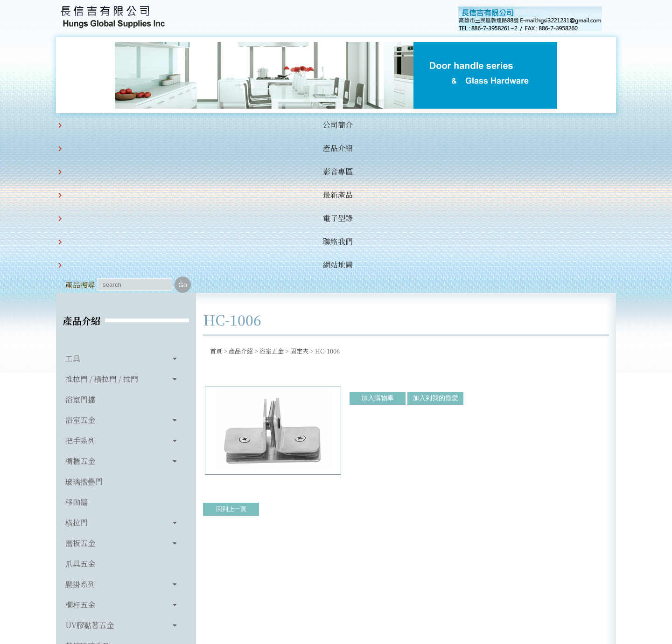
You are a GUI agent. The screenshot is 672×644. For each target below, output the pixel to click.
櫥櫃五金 (80, 305)
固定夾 (299, 195)
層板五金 (80, 387)
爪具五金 (80, 407)
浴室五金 (80, 264)
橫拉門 (77, 366)
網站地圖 (409, 125)
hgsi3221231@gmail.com (401, 594)
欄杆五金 (80, 448)
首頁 (216, 195)
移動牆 (77, 346)
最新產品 (266, 125)
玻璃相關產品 (88, 510)
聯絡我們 (361, 125)
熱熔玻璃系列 (88, 489)
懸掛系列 (80, 428)
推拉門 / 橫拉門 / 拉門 (102, 223)
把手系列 (80, 284)
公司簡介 (123, 125)
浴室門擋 (80, 243)
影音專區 (218, 125)
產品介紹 (171, 125)
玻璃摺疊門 (84, 325)
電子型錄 (314, 125)
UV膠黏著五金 (90, 469)
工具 (73, 202)
